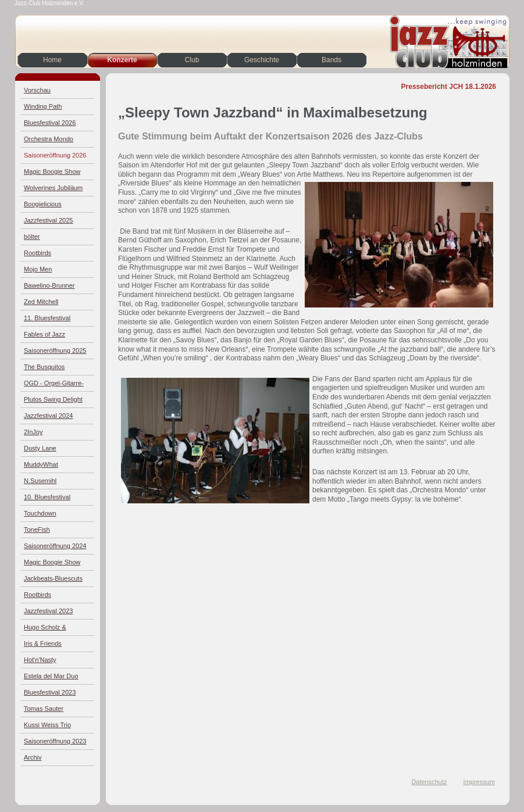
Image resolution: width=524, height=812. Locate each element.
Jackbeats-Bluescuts (53, 578)
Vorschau (37, 90)
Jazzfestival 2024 (48, 416)
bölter (32, 237)
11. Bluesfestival (47, 318)
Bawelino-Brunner (49, 285)
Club (192, 60)
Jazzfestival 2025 (48, 220)
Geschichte (262, 60)
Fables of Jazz (44, 334)
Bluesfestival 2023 (50, 692)
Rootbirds (38, 253)
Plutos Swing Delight (53, 399)
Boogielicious (43, 204)
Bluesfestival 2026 (50, 123)
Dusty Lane (40, 448)
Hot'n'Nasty (40, 660)
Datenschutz (429, 782)
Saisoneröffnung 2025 (55, 350)
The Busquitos (44, 367)
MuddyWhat (41, 464)
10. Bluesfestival (47, 497)
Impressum (479, 782)
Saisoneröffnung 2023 (55, 741)
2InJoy (33, 432)
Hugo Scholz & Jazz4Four (45, 630)
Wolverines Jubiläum (53, 188)
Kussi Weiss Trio (47, 725)
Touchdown (40, 513)
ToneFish (37, 530)
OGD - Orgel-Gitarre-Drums (54, 386)
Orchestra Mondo (49, 139)
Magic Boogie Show (52, 171)
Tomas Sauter (44, 709)
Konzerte (122, 60)
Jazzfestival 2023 (48, 611)
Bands (331, 60)
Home (52, 60)
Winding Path (43, 106)
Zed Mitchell (41, 302)
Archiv (33, 757)
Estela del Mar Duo (51, 676)
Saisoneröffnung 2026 (55, 155)
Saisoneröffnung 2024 (55, 546)
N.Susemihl (40, 481)
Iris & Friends (43, 643)
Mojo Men (38, 269)
